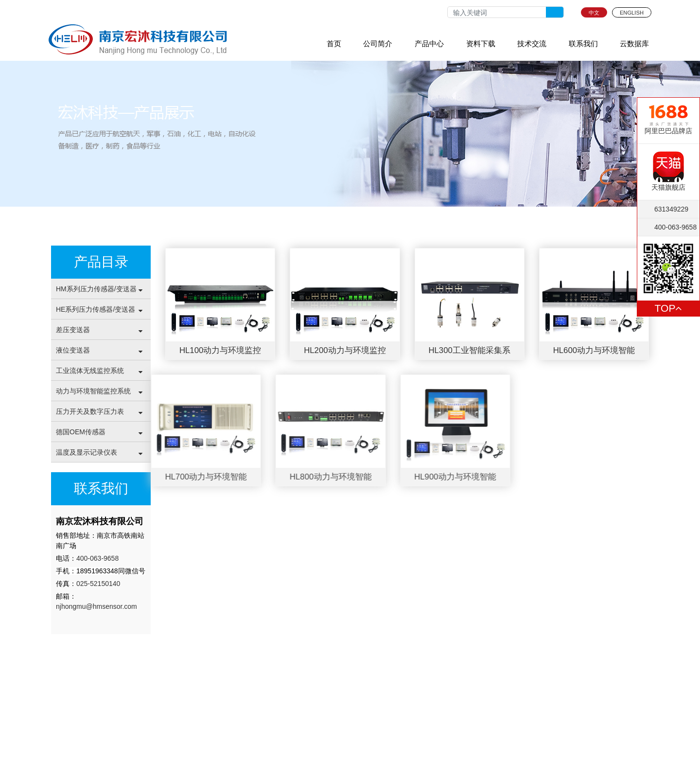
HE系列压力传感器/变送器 (96, 309)
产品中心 (429, 44)
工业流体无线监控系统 (90, 371)
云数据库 (634, 44)
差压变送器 (73, 330)
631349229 (671, 209)
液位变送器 (73, 350)
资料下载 (481, 44)
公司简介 (378, 44)
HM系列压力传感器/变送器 (96, 289)
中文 (594, 13)
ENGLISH (632, 13)
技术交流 (532, 44)
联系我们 (583, 44)
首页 (334, 44)
